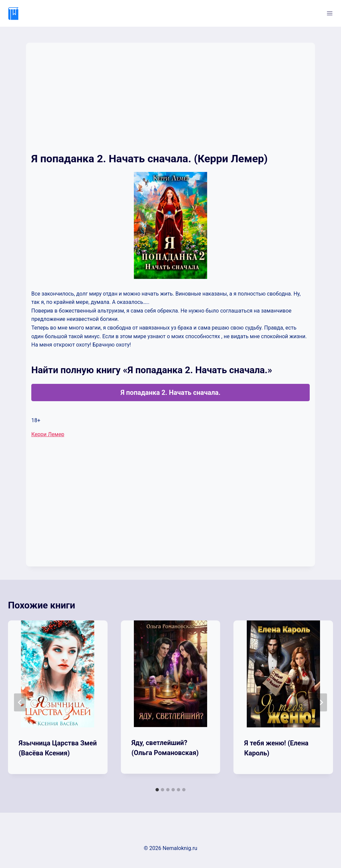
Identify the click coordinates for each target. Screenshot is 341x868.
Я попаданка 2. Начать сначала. (170, 393)
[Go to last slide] (20, 702)
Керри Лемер (48, 434)
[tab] (157, 790)
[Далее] (321, 702)
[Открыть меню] (330, 13)
